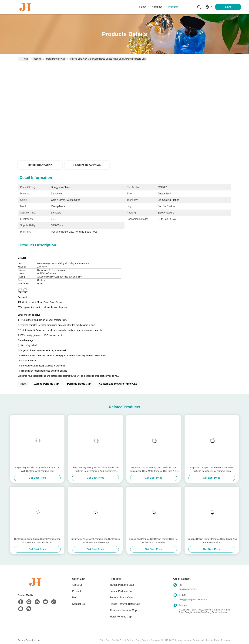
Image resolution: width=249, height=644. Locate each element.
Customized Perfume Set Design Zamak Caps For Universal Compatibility (153, 541)
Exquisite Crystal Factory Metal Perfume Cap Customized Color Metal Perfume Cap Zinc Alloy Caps (154, 469)
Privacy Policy (25, 640)
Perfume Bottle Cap (79, 384)
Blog (75, 598)
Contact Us (78, 604)
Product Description (87, 165)
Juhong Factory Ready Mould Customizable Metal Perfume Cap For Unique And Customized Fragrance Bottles (95, 469)
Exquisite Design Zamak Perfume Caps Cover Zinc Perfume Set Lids (212, 541)
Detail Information (40, 165)
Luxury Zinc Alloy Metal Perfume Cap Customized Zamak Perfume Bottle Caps (95, 541)
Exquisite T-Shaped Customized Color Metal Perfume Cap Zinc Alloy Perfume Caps (212, 469)
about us (157, 7)
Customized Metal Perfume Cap (118, 384)
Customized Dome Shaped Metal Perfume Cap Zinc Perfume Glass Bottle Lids (37, 541)
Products (37, 59)
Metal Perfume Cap (56, 59)
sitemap (37, 640)
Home (143, 7)
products (173, 7)
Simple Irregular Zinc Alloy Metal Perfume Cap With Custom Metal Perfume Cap (37, 469)
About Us (77, 585)
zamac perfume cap (47, 384)
